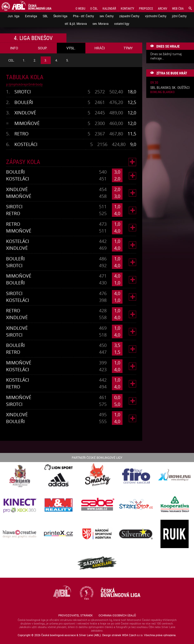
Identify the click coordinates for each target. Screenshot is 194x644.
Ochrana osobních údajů (117, 615)
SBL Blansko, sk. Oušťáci (170, 88)
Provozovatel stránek (76, 615)
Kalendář (109, 8)
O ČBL (94, 8)
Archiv (163, 8)
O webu (80, 8)
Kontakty (127, 8)
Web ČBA (178, 8)
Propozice (146, 8)
